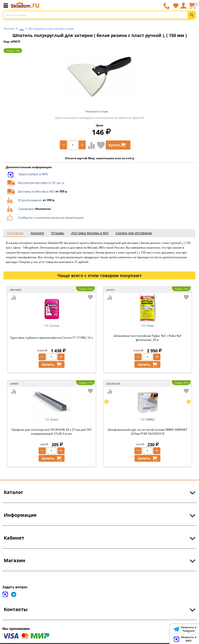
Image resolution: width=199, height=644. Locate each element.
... (22, 27)
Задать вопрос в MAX (33, 174)
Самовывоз (26, 209)
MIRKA (150, 419)
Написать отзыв (97, 111)
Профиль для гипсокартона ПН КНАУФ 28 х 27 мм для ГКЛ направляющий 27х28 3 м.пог (51, 432)
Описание (15, 233)
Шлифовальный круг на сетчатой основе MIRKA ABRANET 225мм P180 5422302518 (148, 432)
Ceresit (54, 326)
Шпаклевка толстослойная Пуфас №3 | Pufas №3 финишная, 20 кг (147, 338)
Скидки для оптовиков (134, 233)
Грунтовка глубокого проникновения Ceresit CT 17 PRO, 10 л (52, 338)
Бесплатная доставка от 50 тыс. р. (41, 183)
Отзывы (58, 233)
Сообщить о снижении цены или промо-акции (51, 217)
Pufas (150, 326)
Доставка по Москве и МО (36, 191)
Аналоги (37, 233)
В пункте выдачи (30, 200)
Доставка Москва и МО (90, 233)
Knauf (54, 419)
